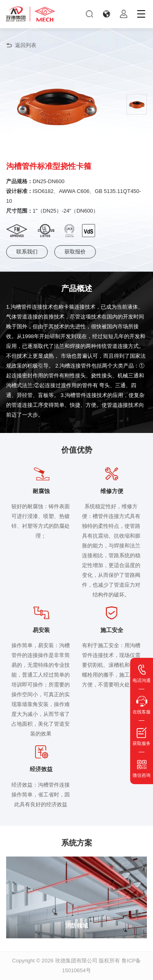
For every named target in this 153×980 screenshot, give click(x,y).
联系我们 (27, 252)
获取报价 (75, 252)
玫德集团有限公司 (76, 961)
